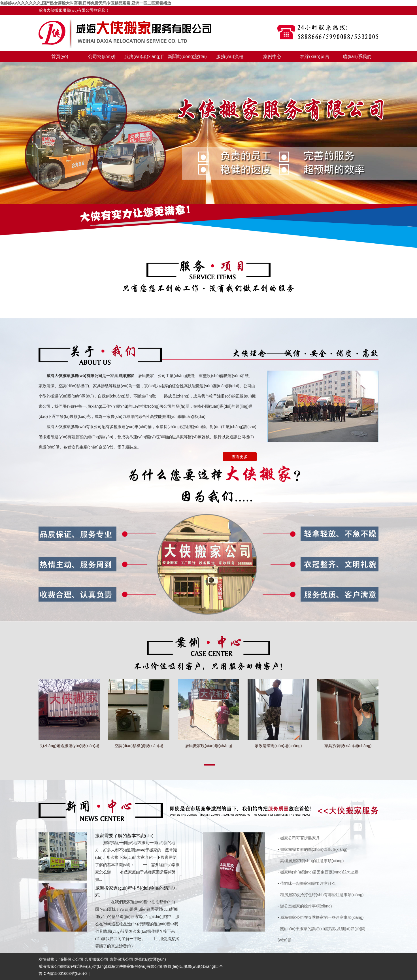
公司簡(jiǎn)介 (102, 57)
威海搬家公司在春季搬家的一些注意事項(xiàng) (322, 917)
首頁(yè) (60, 57)
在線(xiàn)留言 (315, 57)
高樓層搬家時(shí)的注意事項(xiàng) (312, 861)
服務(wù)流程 (230, 57)
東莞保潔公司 (121, 959)
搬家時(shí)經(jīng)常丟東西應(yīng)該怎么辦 (320, 872)
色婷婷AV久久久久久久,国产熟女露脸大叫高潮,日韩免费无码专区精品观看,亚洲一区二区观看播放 (86, 3)
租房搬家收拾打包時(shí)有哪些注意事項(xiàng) (322, 895)
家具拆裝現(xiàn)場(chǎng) (348, 746)
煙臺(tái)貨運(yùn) (150, 959)
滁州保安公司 (71, 959)
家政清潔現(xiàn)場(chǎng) (278, 746)
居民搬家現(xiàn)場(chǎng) (209, 746)
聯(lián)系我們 (357, 57)
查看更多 (240, 457)
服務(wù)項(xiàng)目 (145, 57)
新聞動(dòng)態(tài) (187, 57)
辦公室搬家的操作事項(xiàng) (306, 906)
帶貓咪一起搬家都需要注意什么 (308, 883)
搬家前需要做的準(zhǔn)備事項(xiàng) (314, 849)
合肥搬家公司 (96, 959)
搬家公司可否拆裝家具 (300, 838)
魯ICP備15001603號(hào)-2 (63, 973)
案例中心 (272, 57)
